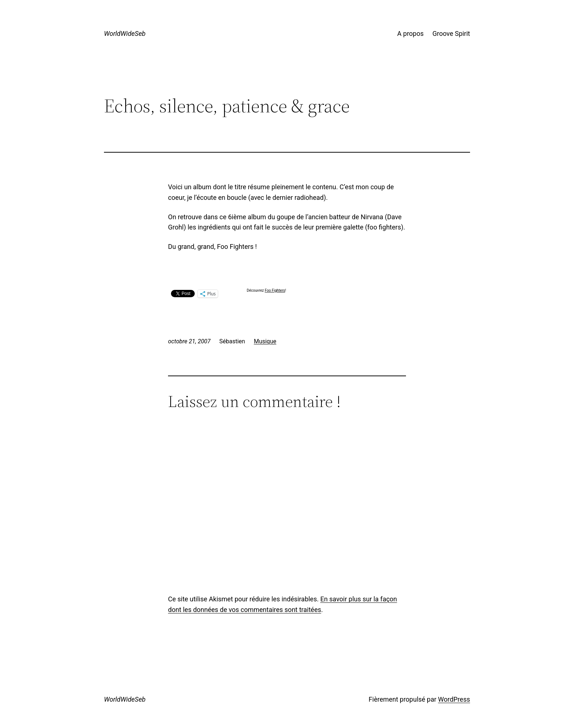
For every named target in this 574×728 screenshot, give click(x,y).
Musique (265, 341)
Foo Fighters (275, 290)
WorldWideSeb (125, 33)
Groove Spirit (451, 33)
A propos (410, 33)
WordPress (454, 699)
